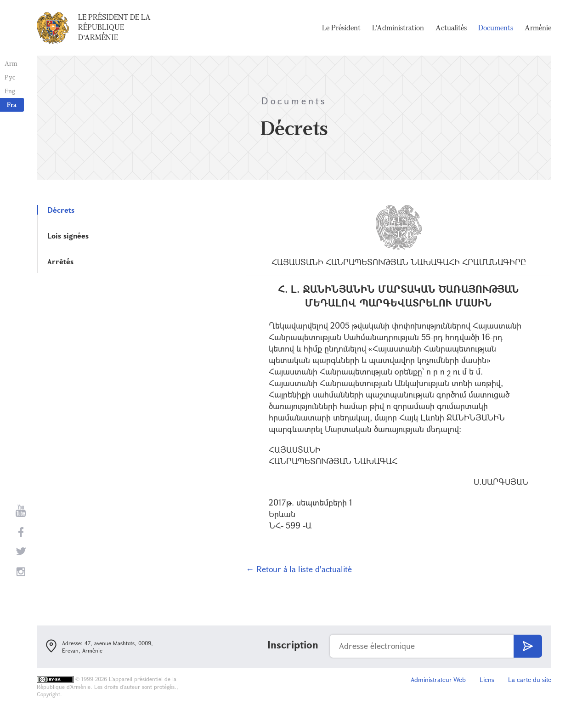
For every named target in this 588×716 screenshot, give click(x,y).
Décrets (61, 210)
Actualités (451, 28)
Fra (12, 105)
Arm (11, 63)
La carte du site (530, 679)
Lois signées (68, 236)
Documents (496, 28)
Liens (487, 679)
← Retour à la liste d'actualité (299, 569)
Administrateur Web (438, 679)
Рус (10, 77)
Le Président (341, 28)
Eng (10, 91)
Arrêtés (60, 261)
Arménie (538, 28)
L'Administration (398, 28)
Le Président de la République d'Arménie (114, 27)
